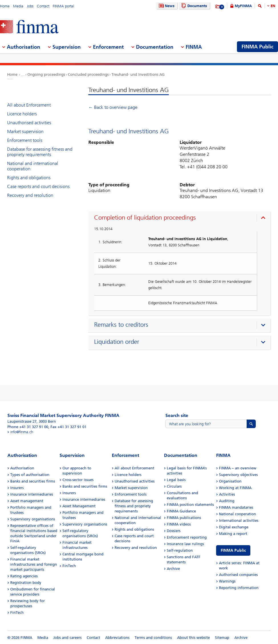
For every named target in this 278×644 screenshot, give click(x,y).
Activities (227, 494)
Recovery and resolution (30, 195)
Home (5, 6)
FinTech (17, 613)
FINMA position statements (190, 505)
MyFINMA (243, 6)
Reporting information (239, 588)
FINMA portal (63, 6)
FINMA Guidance (181, 511)
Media (18, 6)
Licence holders (22, 114)
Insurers (17, 488)
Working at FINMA (235, 488)
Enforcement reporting (187, 537)
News (166, 6)
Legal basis (176, 480)
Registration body (26, 583)
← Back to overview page (113, 107)
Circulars (174, 486)
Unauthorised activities (29, 123)
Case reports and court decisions (38, 186)
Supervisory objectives (238, 475)
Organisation (230, 481)
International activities (239, 521)
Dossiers (174, 531)
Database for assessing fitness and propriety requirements (40, 152)
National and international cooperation (33, 166)
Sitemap (222, 638)
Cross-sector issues (78, 480)
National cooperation (238, 514)
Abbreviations (117, 638)
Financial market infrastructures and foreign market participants (34, 564)
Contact (43, 6)
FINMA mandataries (236, 507)
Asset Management (79, 506)
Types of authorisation (30, 475)
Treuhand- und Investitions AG (138, 74)
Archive (173, 569)
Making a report (233, 534)
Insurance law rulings (185, 544)
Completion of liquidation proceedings (145, 218)
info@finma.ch (22, 432)
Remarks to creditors (121, 325)
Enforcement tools (25, 140)
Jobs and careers (67, 638)
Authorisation (22, 468)
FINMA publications (184, 518)
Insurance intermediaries (32, 494)
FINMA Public (233, 550)
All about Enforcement (29, 105)
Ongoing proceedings (46, 74)
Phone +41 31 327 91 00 (28, 427)
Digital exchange (234, 527)
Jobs (30, 6)
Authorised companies (238, 575)
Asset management (27, 501)
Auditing (227, 501)
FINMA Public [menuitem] (257, 47)
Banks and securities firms (33, 481)
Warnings (227, 581)
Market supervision (25, 131)
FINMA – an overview (238, 468)
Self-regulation (180, 550)
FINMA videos (179, 524)
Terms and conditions (153, 638)
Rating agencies (24, 576)
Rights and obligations (29, 178)
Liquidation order (117, 342)
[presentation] (181, 218)
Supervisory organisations (33, 519)
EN (273, 6)
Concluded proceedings (88, 74)
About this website (193, 638)
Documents (193, 6)
